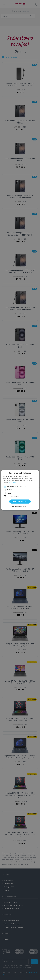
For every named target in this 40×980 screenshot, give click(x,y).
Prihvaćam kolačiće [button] (20, 501)
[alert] (20, 490)
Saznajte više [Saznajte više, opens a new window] (12, 482)
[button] (20, 506)
